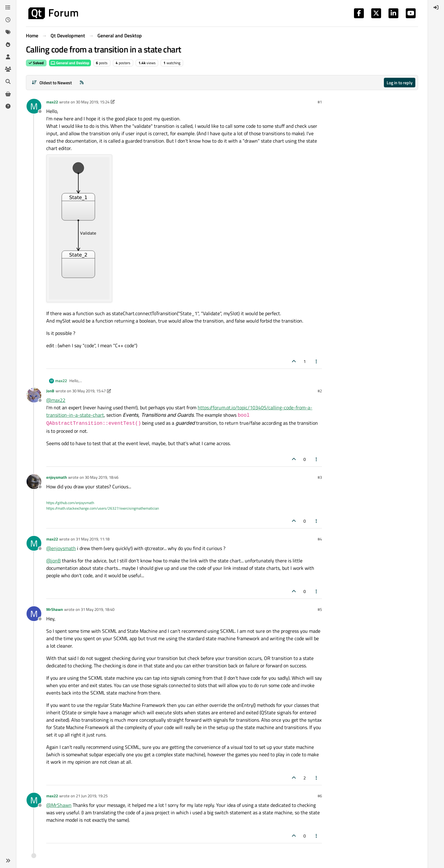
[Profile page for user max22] (34, 106)
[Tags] (8, 32)
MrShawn (55, 609)
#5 (320, 609)
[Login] (436, 7)
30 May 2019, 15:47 (89, 391)
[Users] (8, 57)
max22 (52, 102)
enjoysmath (57, 477)
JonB (50, 391)
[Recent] (8, 20)
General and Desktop (70, 63)
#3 (320, 477)
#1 (320, 102)
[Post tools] (317, 361)
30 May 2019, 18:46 (102, 477)
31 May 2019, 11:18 (93, 539)
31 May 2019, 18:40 (98, 609)
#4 (320, 539)
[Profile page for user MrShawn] (34, 614)
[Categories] (8, 7)
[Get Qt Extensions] (8, 94)
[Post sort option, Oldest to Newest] (52, 83)
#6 (320, 796)
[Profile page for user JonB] (34, 395)
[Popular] (8, 44)
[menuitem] (436, 7)
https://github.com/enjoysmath (70, 503)
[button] (8, 861)
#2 (320, 391)
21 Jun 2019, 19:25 (92, 796)
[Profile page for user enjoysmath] (34, 482)
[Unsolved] (8, 106)
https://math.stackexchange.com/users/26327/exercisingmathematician (103, 508)
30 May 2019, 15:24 (93, 102)
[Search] (8, 81)
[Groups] (8, 69)
